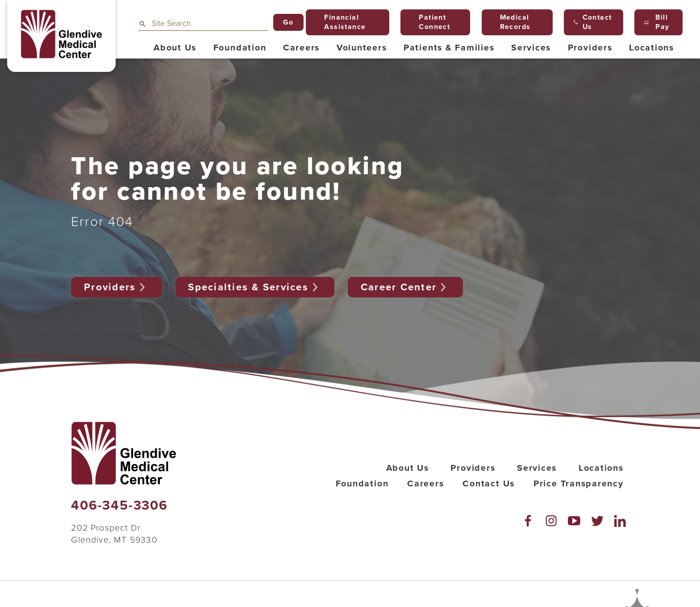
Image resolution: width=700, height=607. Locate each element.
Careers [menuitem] (301, 48)
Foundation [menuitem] (240, 48)
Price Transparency (579, 484)
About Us (408, 468)
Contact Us (489, 484)
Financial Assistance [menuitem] (341, 22)
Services (537, 468)
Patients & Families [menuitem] (449, 48)
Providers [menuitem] (590, 48)
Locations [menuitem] (652, 48)
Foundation (362, 484)
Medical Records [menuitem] (511, 22)
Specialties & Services (255, 287)
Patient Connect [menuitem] (430, 22)
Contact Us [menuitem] (593, 22)
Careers (425, 484)
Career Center (405, 287)
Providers (117, 287)
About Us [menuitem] (175, 48)
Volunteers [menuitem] (362, 48)
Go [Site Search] (288, 22)
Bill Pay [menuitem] (657, 22)
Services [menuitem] (531, 48)
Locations (601, 468)
